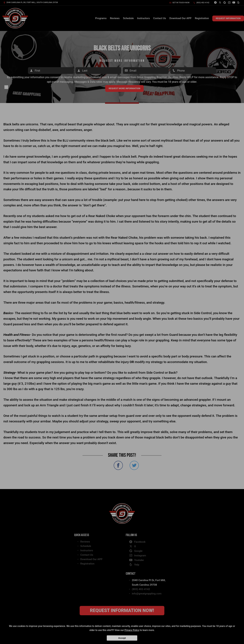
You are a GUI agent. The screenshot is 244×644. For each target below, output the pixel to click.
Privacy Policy (132, 630)
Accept (122, 638)
